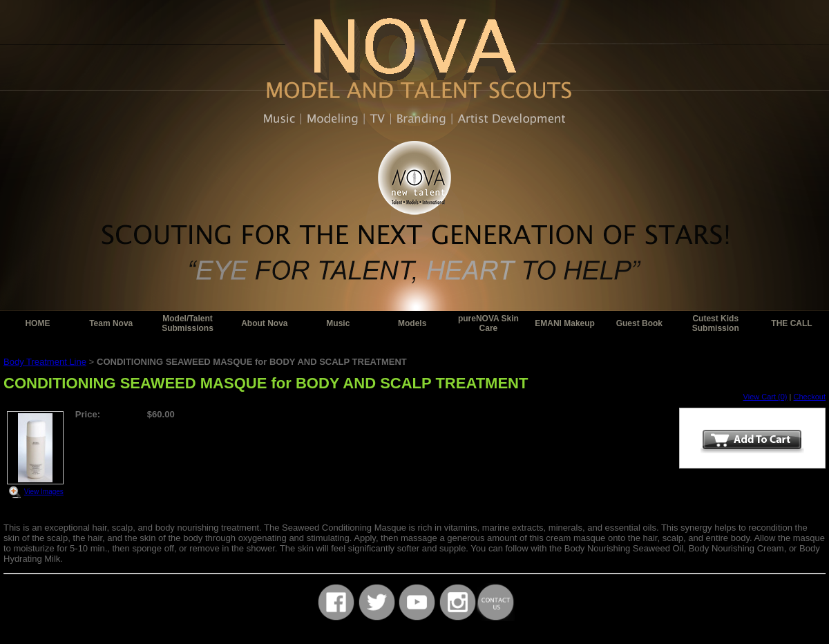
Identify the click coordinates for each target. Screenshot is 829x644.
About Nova (264, 323)
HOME (37, 323)
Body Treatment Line (45, 362)
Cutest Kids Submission (716, 323)
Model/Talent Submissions (188, 323)
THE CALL (791, 323)
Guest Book (639, 323)
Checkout (810, 397)
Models (412, 323)
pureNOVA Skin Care (488, 323)
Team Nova (111, 323)
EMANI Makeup (565, 323)
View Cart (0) (765, 397)
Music (338, 323)
